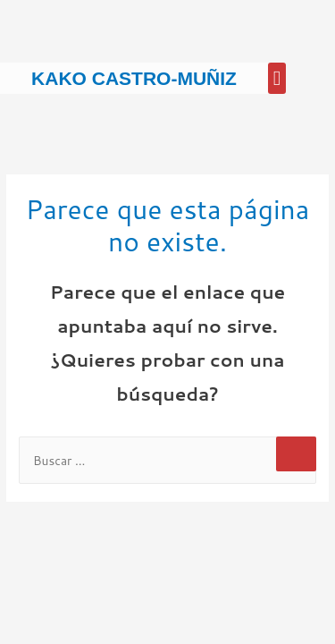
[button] (277, 78)
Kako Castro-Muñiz (134, 78)
